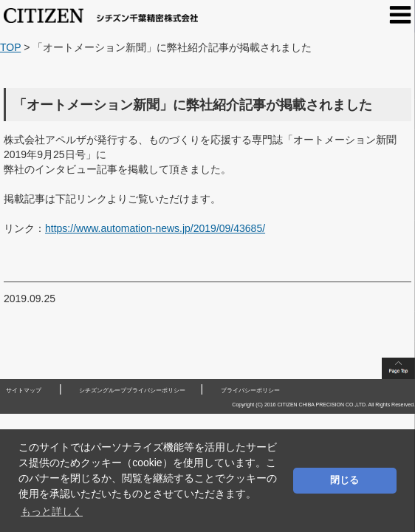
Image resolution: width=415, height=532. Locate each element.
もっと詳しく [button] (52, 511)
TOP (10, 47)
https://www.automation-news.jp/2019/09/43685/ (155, 228)
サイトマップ (24, 391)
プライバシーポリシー (250, 391)
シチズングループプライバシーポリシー (132, 391)
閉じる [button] (344, 480)
